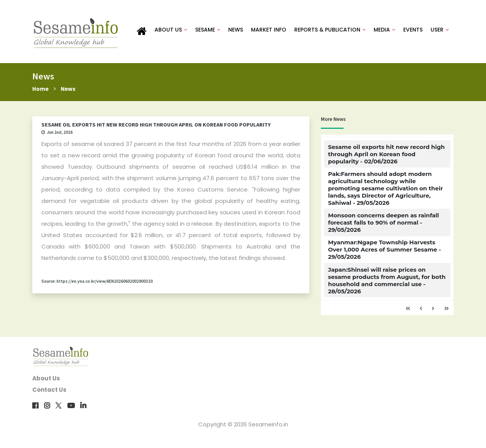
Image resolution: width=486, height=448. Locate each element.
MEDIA (384, 31)
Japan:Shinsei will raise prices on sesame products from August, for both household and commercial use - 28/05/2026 (387, 284)
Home (41, 92)
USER (440, 31)
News (71, 92)
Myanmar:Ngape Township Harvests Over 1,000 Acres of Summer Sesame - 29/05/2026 (384, 253)
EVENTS (413, 31)
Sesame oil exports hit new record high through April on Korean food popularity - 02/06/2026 (386, 158)
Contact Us (49, 393)
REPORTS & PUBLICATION (330, 31)
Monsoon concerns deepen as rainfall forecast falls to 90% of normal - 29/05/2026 (383, 226)
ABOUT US (171, 31)
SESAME (208, 31)
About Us (46, 381)
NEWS (236, 31)
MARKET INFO (269, 31)
